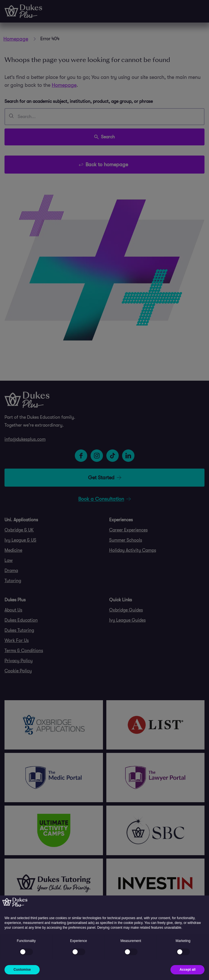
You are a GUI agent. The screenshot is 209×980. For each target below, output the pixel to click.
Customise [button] (22, 970)
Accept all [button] (187, 970)
